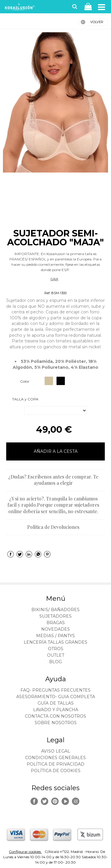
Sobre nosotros (56, 723)
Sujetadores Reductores (54, 286)
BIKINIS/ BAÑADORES (55, 610)
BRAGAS (56, 623)
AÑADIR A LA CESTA (56, 451)
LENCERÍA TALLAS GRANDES (55, 642)
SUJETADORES (55, 616)
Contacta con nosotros (55, 716)
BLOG (55, 662)
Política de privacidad (55, 764)
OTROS (56, 649)
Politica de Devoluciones (53, 527)
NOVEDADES (55, 629)
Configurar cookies (25, 852)
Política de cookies (56, 771)
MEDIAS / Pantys (55, 636)
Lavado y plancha (56, 710)
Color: (25, 381)
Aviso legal (56, 751)
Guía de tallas (56, 703)
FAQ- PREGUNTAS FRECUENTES (55, 690)
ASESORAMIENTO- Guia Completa (56, 697)
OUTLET (56, 655)
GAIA (54, 279)
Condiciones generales (55, 758)
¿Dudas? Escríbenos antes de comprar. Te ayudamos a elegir (53, 480)
